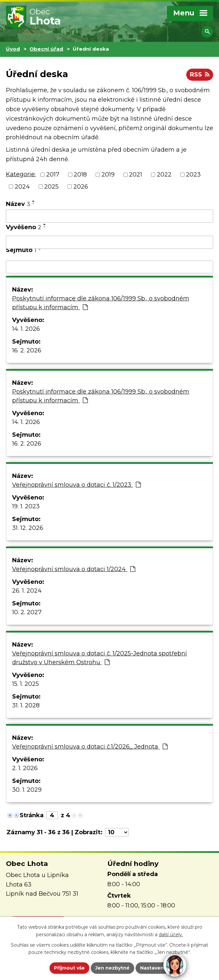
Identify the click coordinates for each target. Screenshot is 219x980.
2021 (136, 175)
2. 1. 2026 (25, 768)
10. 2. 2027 (27, 612)
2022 (164, 175)
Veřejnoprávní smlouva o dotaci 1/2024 (74, 569)
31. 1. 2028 (26, 705)
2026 (81, 186)
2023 (193, 175)
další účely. (171, 935)
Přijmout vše (69, 968)
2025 (51, 186)
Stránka (32, 815)
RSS (200, 75)
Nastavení (153, 968)
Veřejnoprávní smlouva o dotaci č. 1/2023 (76, 485)
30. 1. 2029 (27, 790)
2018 (80, 175)
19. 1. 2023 (26, 506)
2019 (108, 175)
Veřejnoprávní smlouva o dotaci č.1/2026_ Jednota (90, 747)
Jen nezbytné (112, 968)
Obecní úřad (46, 49)
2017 (53, 175)
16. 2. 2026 (27, 350)
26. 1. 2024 (27, 591)
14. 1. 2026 (26, 329)
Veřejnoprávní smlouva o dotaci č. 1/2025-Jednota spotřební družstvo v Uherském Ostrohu (100, 658)
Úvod (13, 49)
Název (18, 204)
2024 (22, 186)
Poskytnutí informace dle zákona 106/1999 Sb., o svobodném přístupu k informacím (101, 303)
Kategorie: (21, 174)
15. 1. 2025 (26, 684)
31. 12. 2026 (28, 528)
